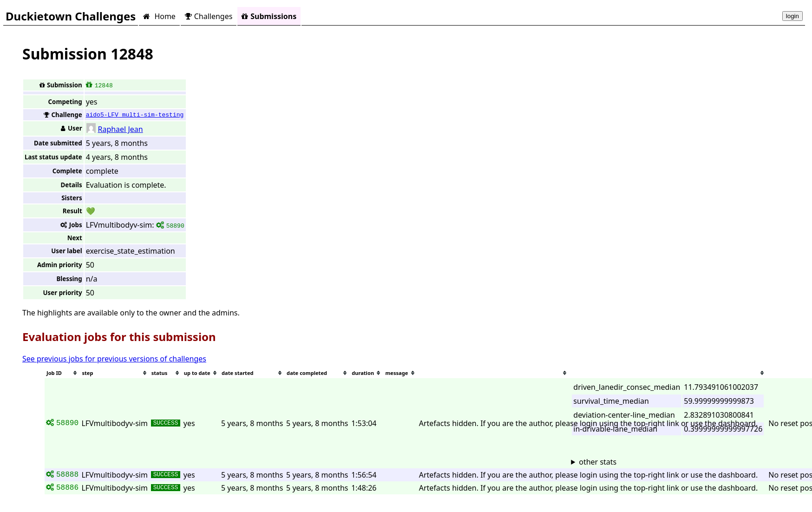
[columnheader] (62, 373)
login (792, 16)
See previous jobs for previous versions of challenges (114, 359)
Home (159, 16)
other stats (598, 462)
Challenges (209, 16)
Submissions (269, 16)
